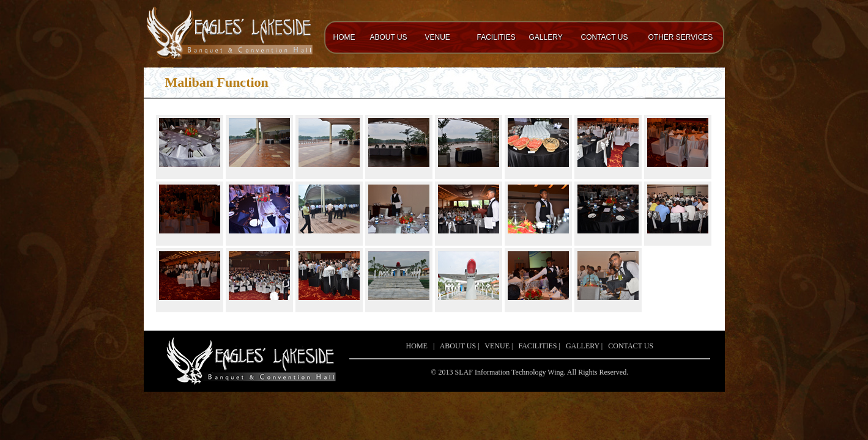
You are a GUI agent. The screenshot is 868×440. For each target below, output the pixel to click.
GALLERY (546, 37)
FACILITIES (496, 37)
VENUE (438, 37)
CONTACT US (605, 37)
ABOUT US (389, 37)
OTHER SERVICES (681, 37)
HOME (344, 37)
